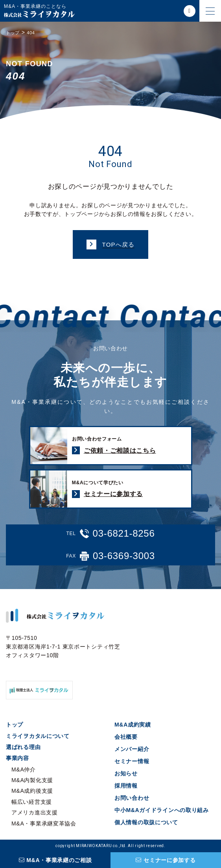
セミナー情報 (132, 761)
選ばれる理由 (23, 747)
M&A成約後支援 (32, 791)
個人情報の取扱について (146, 822)
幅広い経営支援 (32, 802)
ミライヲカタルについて (38, 736)
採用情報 (126, 786)
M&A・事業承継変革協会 (44, 823)
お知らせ (126, 773)
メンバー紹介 (132, 749)
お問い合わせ (132, 798)
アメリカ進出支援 (35, 812)
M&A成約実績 (133, 725)
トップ (15, 725)
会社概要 (126, 737)
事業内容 (17, 758)
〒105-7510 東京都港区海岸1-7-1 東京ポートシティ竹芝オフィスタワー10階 (63, 647)
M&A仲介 (24, 769)
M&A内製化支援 (32, 780)
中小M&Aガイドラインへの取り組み (162, 810)
